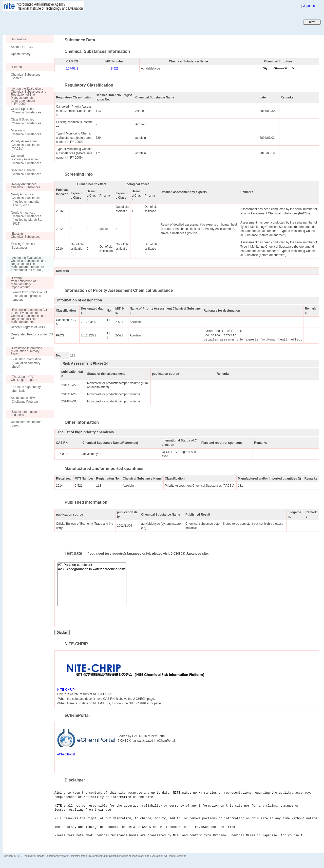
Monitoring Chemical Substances (26, 132)
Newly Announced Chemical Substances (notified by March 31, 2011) (26, 218)
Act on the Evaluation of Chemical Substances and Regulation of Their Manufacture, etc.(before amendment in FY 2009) (26, 264)
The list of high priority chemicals (26, 389)
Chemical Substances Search (26, 76)
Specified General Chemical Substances (26, 172)
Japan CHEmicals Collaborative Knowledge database (64, 22)
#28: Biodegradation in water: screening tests (92, 569)
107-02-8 (72, 69)
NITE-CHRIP (66, 690)
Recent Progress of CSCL (28, 327)
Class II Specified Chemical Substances (26, 121)
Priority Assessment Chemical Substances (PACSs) (26, 145)
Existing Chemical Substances (23, 246)
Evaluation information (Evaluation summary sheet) (26, 363)
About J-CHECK (22, 47)
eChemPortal (66, 754)
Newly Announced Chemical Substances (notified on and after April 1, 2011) (26, 200)
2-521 (115, 69)
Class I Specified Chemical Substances (26, 111)
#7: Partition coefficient (92, 565)
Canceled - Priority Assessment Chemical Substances (26, 159)
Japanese (310, 6)
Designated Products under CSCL (32, 336)
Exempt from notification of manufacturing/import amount (29, 296)
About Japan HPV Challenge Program (24, 400)
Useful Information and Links (26, 424)
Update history (21, 54)
